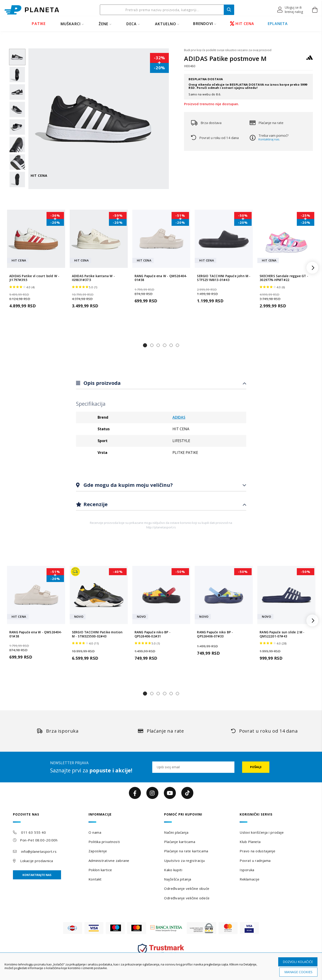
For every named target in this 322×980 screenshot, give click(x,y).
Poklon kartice (100, 870)
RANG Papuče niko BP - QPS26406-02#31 (152, 634)
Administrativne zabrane (109, 861)
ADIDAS (179, 417)
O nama (95, 832)
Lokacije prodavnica (37, 861)
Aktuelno (166, 24)
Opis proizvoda (101, 383)
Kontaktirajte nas (37, 875)
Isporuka (247, 870)
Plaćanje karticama (180, 842)
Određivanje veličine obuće (187, 888)
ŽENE (103, 24)
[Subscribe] (256, 767)
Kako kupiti (173, 870)
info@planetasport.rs (39, 851)
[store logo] (32, 10)
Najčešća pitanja (178, 879)
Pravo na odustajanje (257, 851)
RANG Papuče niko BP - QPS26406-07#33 (215, 634)
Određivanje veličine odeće (187, 898)
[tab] (161, 383)
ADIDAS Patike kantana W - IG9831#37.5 (93, 278)
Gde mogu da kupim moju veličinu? (127, 485)
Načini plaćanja (176, 832)
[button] (290, 10)
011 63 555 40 (33, 832)
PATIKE (39, 24)
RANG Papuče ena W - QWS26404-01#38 (161, 278)
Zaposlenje (98, 851)
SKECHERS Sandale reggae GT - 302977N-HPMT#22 (284, 278)
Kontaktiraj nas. (269, 139)
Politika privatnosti (104, 842)
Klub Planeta (250, 842)
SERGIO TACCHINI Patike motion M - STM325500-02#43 (97, 634)
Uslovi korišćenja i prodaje (262, 832)
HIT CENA (242, 24)
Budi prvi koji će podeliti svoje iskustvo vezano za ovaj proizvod (228, 50)
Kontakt (95, 879)
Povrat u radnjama (255, 861)
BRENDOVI (203, 24)
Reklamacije (249, 879)
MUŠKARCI (71, 24)
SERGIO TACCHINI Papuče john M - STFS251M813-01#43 (224, 278)
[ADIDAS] (310, 60)
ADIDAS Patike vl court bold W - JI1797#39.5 (34, 278)
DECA (132, 24)
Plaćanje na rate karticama (186, 851)
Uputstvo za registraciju (184, 861)
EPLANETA (278, 24)
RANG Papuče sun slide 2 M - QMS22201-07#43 (282, 634)
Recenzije (95, 504)
